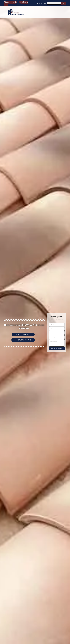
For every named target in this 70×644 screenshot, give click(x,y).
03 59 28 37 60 (10, 2)
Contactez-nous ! (23, 340)
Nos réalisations (23, 335)
